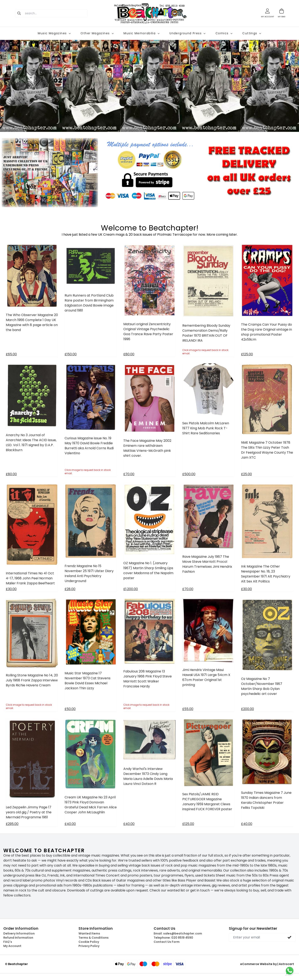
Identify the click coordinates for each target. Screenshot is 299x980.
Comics (224, 33)
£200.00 (248, 709)
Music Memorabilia (142, 33)
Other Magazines (97, 33)
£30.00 (11, 589)
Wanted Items (89, 933)
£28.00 (70, 589)
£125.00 (247, 354)
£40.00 (70, 824)
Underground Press (187, 33)
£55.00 (188, 709)
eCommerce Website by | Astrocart (267, 964)
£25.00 (246, 474)
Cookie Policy (89, 942)
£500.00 (189, 474)
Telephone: (173, 938)
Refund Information (18, 938)
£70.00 (129, 474)
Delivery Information (19, 933)
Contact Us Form (167, 942)
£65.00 (11, 354)
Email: (178, 933)
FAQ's (8, 942)
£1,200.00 (131, 589)
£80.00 (129, 354)
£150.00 (71, 354)
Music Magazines (54, 33)
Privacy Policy (89, 946)
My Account (12, 946)
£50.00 (70, 709)
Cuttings (252, 33)
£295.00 (12, 824)
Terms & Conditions (94, 938)
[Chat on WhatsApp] (290, 971)
